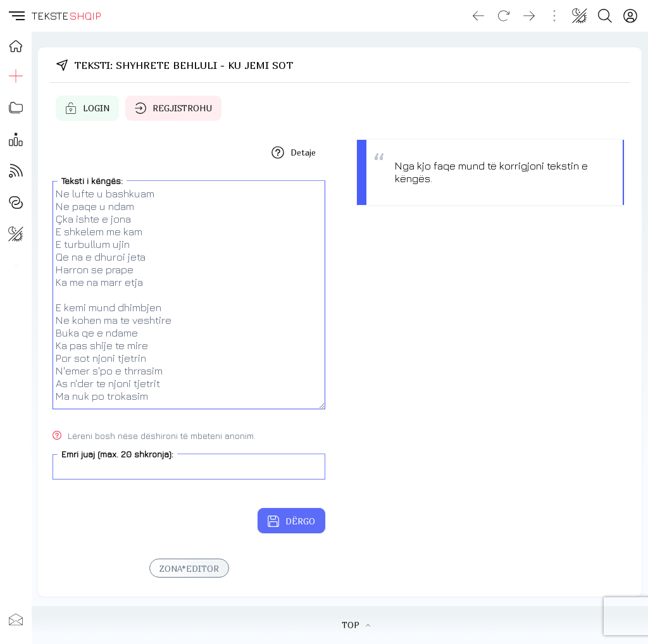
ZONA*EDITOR (189, 569)
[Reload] (504, 16)
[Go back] (478, 16)
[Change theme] (580, 16)
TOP (356, 625)
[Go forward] (529, 16)
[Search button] (605, 16)
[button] (16, 16)
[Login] (630, 16)
